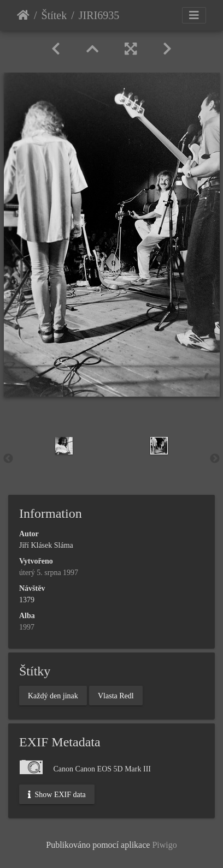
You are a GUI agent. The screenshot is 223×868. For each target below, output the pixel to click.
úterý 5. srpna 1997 (49, 573)
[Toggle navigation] (194, 15)
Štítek (54, 15)
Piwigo (164, 845)
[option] (64, 446)
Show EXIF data (57, 794)
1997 (27, 627)
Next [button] (215, 459)
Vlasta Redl (116, 695)
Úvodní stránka (23, 15)
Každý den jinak (53, 695)
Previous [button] (8, 459)
